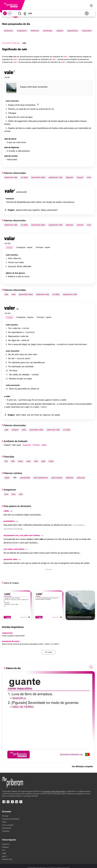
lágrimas (15, 147)
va (6, 77)
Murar (20, 266)
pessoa (30, 57)
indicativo (9, 31)
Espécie (12, 128)
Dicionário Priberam (11, 43)
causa (16, 344)
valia (24, 430)
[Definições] (87, 13)
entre (30, 87)
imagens (16, 583)
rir (31, 407)
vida (19, 151)
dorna (14, 139)
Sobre (4, 822)
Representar (14, 336)
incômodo (48, 31)
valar (10, 238)
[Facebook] (4, 803)
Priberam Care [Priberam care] (7, 859)
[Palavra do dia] (91, 667)
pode (14, 57)
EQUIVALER (30, 332)
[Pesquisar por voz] (25, 13)
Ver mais (49, 569)
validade (25, 375)
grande (13, 404)
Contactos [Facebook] (6, 844)
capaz (29, 379)
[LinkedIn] (17, 803)
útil (13, 358)
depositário (75, 121)
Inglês (44, 445)
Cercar (11, 262)
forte (36, 415)
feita (30, 121)
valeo (23, 415)
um (28, 109)
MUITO (44, 407)
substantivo (73, 31)
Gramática (6, 831)
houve (78, 404)
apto (21, 379)
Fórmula (10, 202)
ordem (28, 128)
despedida (21, 202)
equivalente (17, 332)
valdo (7, 478)
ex (15, 400)
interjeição (71, 62)
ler (9, 313)
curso (22, 117)
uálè (18, 192)
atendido (37, 362)
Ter (10, 328)
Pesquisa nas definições (11, 819)
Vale (9, 159)
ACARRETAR (62, 344)
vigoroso (47, 415)
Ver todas (48, 652)
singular (37, 57)
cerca (27, 276)
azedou (70, 404)
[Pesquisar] (20, 13)
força (15, 371)
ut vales (24, 177)
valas (15, 258)
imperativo (22, 31)
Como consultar (8, 825)
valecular (81, 478)
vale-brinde (25, 478)
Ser (10, 332)
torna (23, 142)
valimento (16, 362)
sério (11, 400)
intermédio (83, 128)
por (77, 128)
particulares (69, 128)
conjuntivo (56, 57)
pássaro (70, 177)
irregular (30, 317)
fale (13, 461)
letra (20, 128)
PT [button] (5, 13)
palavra (19, 210)
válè (25, 192)
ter (29, 344)
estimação (16, 367)
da (9, 139)
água (30, 117)
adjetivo (9, 273)
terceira (22, 59)
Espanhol (27, 445)
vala (19, 276)
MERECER (26, 340)
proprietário (43, 121)
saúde (58, 202)
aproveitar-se (24, 389)
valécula (70, 478)
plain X (4, 856)
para (34, 128)
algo (24, 344)
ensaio (41, 400)
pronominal (15, 385)
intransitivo (15, 351)
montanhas (43, 87)
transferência (43, 128)
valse (51, 461)
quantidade (22, 404)
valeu (20, 461)
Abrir (10, 258)
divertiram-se (17, 407)
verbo (8, 255)
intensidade (47, 404)
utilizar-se (35, 389)
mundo (12, 151)
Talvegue (12, 113)
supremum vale (56, 177)
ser (18, 57)
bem (55, 210)
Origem (11, 210)
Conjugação (21, 247)
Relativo (12, 276)
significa (36, 210)
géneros (22, 273)
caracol (80, 177)
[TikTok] (12, 803)
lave (6, 494)
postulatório (9, 521)
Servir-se (13, 389)
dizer (33, 202)
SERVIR (27, 358)
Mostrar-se (14, 379)
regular (30, 247)
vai (14, 142)
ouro (89, 177)
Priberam (5, 847)
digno (14, 340)
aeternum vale (11, 177)
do (41, 57)
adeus (39, 202)
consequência (49, 344)
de (62, 57)
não (19, 142)
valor (15, 328)
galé (43, 461)
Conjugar (9, 247)
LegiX (4, 853)
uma (65, 202)
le (9, 77)
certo (17, 354)
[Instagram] (8, 803)
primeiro (23, 400)
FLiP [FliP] (4, 850)
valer (10, 308)
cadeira (60, 31)
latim (18, 415)
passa (50, 210)
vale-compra (57, 478)
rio (53, 109)
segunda (73, 57)
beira (43, 109)
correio (7, 131)
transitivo (14, 255)
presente (46, 57)
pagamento (22, 121)
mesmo (56, 400)
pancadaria (87, 404)
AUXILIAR (20, 358)
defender (27, 266)
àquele (61, 121)
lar (9, 243)
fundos (54, 121)
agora (48, 400)
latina (25, 210)
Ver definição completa (82, 766)
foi (33, 400)
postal (14, 159)
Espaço (24, 87)
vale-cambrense (41, 478)
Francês (36, 445)
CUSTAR (26, 328)
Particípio (40, 247)
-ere (28, 415)
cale (36, 461)
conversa (62, 404)
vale (10, 57)
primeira (24, 57)
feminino (35, 31)
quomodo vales (38, 177)
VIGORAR (35, 375)
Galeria (6, 583)
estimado (29, 367)
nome (81, 62)
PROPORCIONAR (81, 344)
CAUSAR (71, 344)
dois (16, 273)
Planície (12, 109)
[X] (21, 803)
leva (14, 494)
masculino (87, 31)
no (17, 109)
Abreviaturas (7, 828)
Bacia (11, 117)
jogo (29, 400)
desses (83, 121)
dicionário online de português (54, 792)
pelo (35, 121)
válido (15, 375)
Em (8, 404)
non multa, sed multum (14, 549)
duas (35, 87)
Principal (5, 816)
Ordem (11, 121)
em (20, 258)
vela (21, 494)
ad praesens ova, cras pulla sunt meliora (22, 535)
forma (6, 57)
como (39, 344)
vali (6, 461)
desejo (49, 202)
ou (77, 62)
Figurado (12, 267)
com (44, 202)
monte (33, 109)
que (66, 121)
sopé (21, 109)
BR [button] (10, 13)
